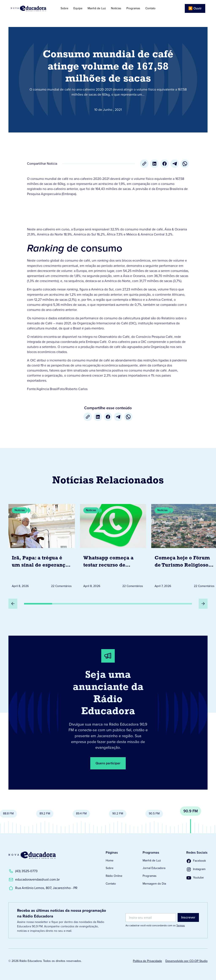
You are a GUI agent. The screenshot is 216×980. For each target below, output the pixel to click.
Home (110, 860)
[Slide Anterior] (13, 604)
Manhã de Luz (97, 8)
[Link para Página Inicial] (31, 8)
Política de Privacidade (147, 961)
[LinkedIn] (154, 164)
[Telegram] (175, 164)
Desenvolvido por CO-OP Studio (186, 961)
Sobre (64, 8)
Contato (150, 8)
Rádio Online (114, 876)
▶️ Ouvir (195, 8)
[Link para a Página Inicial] (32, 855)
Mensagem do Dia (154, 884)
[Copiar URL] (144, 164)
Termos (181, 925)
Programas (133, 8)
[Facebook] (165, 164)
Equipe (78, 8)
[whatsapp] (185, 164)
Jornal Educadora (154, 868)
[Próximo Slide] (203, 604)
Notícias (116, 8)
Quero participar (108, 763)
